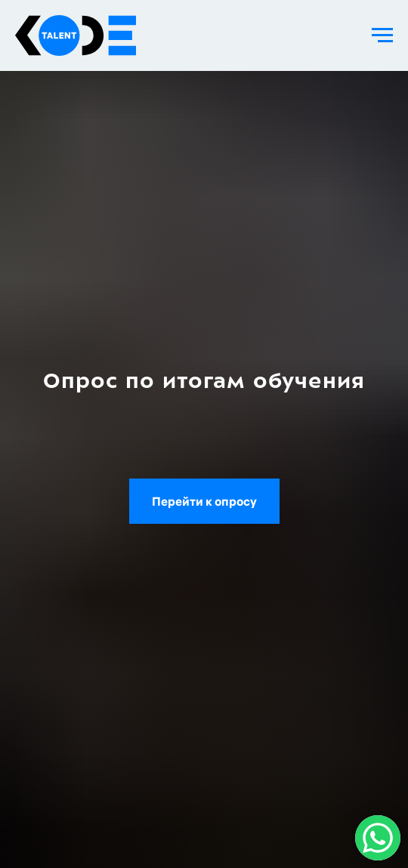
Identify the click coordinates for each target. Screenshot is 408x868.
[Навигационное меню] (382, 35)
